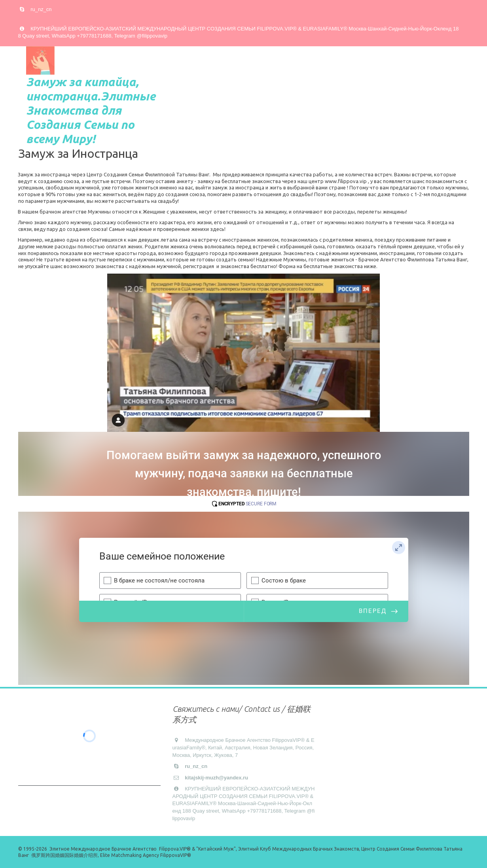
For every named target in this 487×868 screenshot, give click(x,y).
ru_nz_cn (41, 9)
